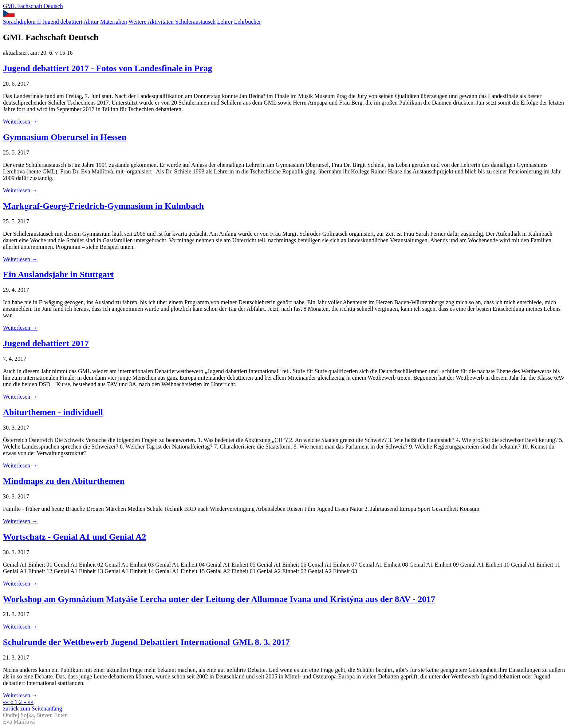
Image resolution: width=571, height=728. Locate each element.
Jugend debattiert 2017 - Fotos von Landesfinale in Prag (108, 68)
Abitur (91, 22)
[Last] (31, 702)
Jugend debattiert (62, 22)
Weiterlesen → (20, 122)
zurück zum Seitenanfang (33, 709)
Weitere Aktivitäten (151, 22)
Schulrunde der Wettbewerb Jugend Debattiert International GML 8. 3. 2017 (146, 642)
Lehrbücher (248, 22)
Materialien (114, 22)
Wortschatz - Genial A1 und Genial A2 (74, 537)
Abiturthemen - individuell (53, 412)
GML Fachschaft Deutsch (33, 6)
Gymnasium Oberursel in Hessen (65, 137)
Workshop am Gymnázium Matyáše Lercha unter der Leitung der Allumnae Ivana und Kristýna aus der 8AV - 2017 (219, 599)
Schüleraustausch (195, 22)
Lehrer (225, 22)
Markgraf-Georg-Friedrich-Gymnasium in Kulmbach (103, 206)
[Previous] (12, 702)
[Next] (25, 702)
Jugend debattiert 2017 (46, 343)
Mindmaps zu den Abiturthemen (64, 481)
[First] (7, 702)
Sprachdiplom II (22, 22)
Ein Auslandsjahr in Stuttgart (58, 274)
